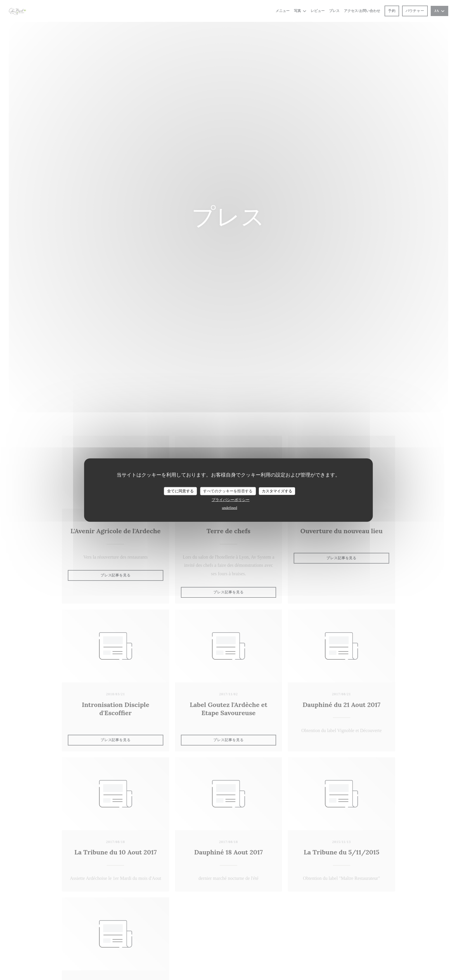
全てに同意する (180, 491)
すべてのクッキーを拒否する (228, 491)
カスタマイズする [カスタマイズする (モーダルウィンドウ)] (277, 491)
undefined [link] (230, 507)
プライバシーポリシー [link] (231, 499)
